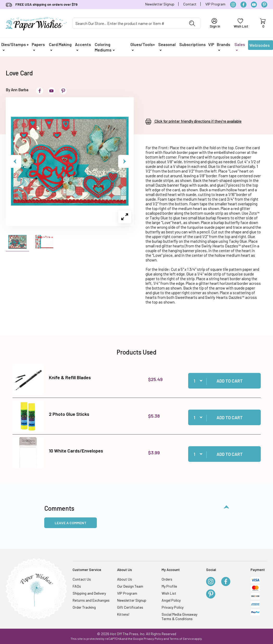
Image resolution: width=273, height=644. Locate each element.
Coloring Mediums (105, 47)
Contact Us (82, 579)
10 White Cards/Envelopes (76, 451)
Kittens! (123, 614)
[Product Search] (129, 23)
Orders (167, 579)
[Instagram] (233, 5)
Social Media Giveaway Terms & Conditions (179, 616)
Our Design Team (130, 586)
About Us (125, 579)
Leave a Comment (71, 523)
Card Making (60, 46)
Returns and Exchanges (91, 600)
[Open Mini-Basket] (263, 23)
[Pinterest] (264, 5)
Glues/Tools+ (143, 46)
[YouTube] (254, 5)
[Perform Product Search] (192, 23)
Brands (223, 46)
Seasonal (167, 46)
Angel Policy (171, 600)
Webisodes (259, 46)
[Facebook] (243, 5)
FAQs (77, 586)
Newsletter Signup (160, 4)
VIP (211, 44)
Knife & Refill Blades (70, 377)
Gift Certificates (130, 607)
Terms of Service (182, 639)
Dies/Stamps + (15, 46)
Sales (240, 46)
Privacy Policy (173, 607)
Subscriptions (192, 44)
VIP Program (215, 4)
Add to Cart (230, 381)
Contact (190, 4)
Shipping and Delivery (89, 593)
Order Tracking (84, 607)
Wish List (169, 593)
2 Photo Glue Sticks (69, 414)
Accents (83, 46)
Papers (38, 46)
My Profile (169, 586)
